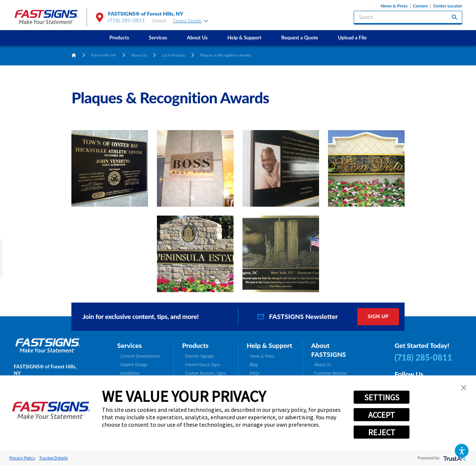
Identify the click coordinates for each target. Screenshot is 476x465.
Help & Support (245, 38)
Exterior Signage (200, 356)
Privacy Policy (22, 458)
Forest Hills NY (104, 55)
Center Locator (448, 6)
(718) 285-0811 (126, 20)
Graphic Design (134, 364)
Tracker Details (53, 458)
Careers (420, 6)
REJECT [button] (382, 432)
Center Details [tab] (190, 21)
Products (119, 38)
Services (158, 38)
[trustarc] (454, 458)
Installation (130, 373)
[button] (462, 451)
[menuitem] (119, 38)
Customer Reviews (331, 373)
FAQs (255, 373)
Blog (254, 364)
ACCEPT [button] (382, 415)
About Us (197, 38)
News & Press (394, 6)
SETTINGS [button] (382, 397)
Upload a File (352, 38)
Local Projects (174, 55)
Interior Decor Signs (203, 364)
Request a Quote (300, 38)
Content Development (140, 356)
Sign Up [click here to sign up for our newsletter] (378, 316)
